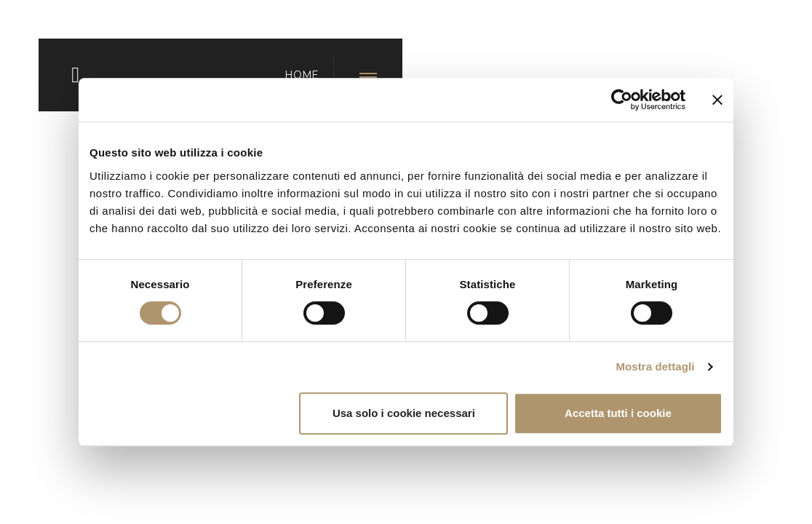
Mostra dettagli (655, 366)
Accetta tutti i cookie (618, 413)
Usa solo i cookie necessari (404, 413)
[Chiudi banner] (717, 100)
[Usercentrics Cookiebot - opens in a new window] (622, 100)
